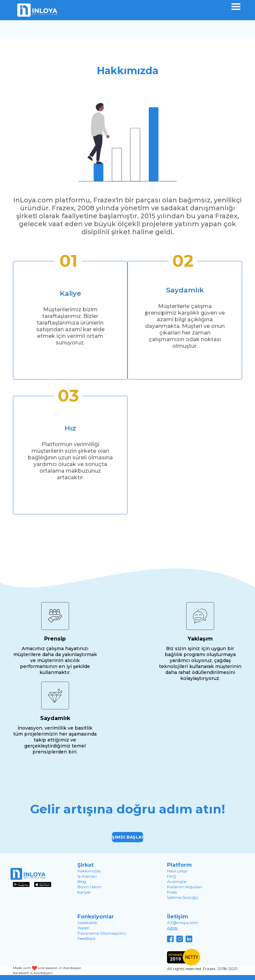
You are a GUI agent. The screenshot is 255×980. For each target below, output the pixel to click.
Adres (172, 928)
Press (172, 892)
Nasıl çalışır (177, 871)
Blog (82, 881)
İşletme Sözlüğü (183, 897)
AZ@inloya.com (183, 923)
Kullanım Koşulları (185, 887)
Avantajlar (177, 881)
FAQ (171, 876)
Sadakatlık (87, 923)
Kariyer (84, 892)
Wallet (83, 928)
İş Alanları (87, 876)
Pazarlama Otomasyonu (102, 933)
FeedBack (86, 938)
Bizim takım (89, 887)
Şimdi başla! (127, 837)
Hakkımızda (89, 871)
